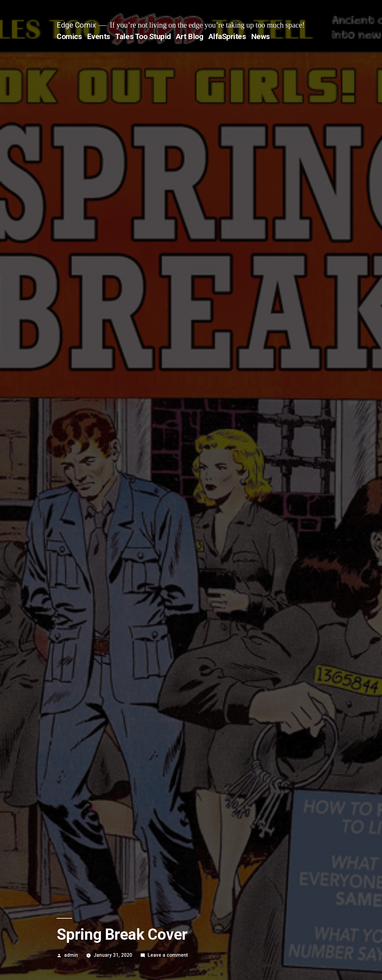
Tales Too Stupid (143, 36)
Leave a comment (168, 955)
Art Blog (189, 36)
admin (71, 955)
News (260, 36)
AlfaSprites (227, 36)
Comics (69, 36)
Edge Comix (76, 25)
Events (99, 36)
